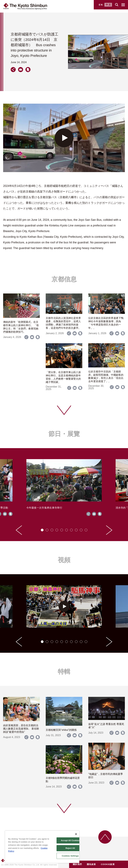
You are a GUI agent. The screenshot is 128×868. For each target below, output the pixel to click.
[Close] (76, 834)
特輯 (64, 672)
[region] (42, 847)
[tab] (42, 530)
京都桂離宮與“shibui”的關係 (61, 730)
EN (101, 5)
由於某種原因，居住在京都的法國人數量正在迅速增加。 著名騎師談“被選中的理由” (21, 729)
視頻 (64, 560)
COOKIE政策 (108, 864)
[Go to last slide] (19, 530)
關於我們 (77, 864)
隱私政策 (91, 864)
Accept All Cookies (70, 840)
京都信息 (64, 279)
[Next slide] (109, 530)
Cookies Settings (70, 856)
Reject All (70, 848)
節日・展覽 (64, 434)
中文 (109, 5)
